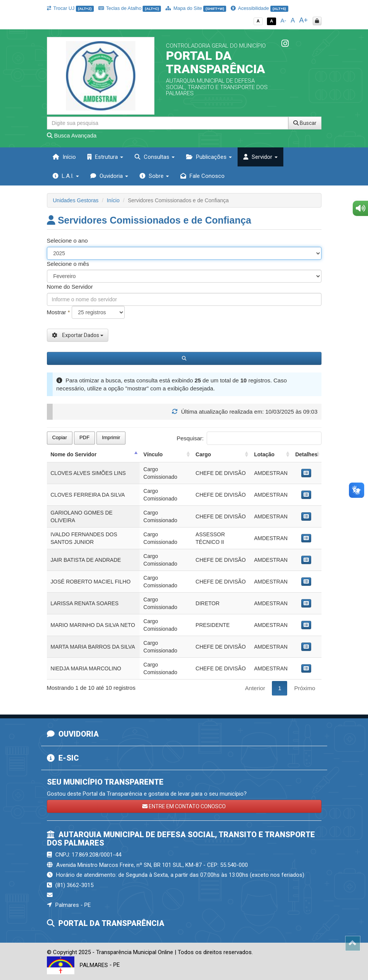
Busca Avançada (72, 135)
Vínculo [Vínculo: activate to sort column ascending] (153, 454)
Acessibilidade (259, 8)
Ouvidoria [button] (109, 176)
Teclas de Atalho (130, 8)
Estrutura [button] (105, 157)
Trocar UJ (70, 8)
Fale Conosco (202, 176)
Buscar (305, 123)
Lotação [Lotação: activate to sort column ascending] (264, 454)
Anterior (255, 688)
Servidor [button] (260, 157)
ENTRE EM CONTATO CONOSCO (184, 806)
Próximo (305, 688)
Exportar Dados (78, 335)
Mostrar (59, 312)
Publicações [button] (209, 157)
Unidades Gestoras (76, 200)
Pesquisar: (249, 438)
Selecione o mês (68, 264)
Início (64, 157)
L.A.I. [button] (66, 176)
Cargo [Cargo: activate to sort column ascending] (203, 454)
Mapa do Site (196, 8)
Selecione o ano (67, 241)
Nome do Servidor (70, 287)
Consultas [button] (155, 157)
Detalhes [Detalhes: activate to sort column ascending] (306, 454)
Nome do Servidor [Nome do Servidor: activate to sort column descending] (74, 454)
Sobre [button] (154, 176)
